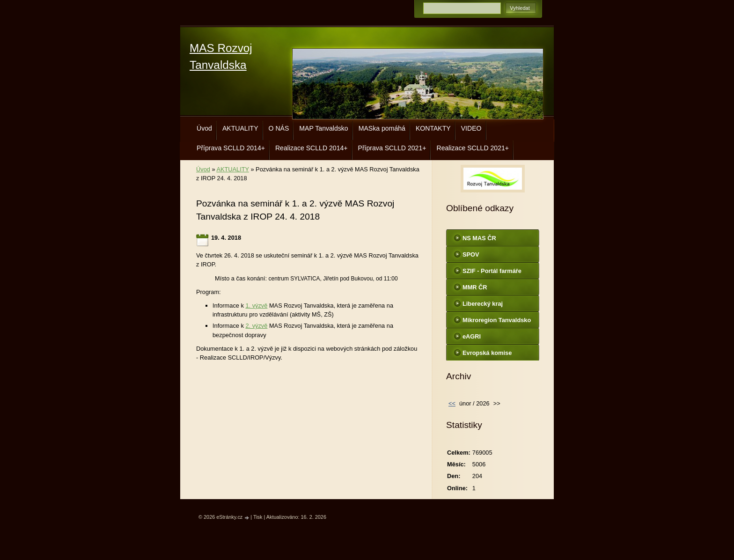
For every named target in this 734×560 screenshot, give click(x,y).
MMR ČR (475, 287)
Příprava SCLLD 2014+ (231, 148)
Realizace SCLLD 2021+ (473, 148)
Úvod (204, 128)
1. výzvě (256, 306)
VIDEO (471, 128)
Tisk (258, 517)
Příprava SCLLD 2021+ (392, 148)
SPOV (471, 254)
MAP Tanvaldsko (323, 128)
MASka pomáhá (382, 128)
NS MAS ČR (479, 238)
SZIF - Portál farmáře (492, 271)
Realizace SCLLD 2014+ (312, 148)
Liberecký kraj (483, 304)
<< (452, 403)
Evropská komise (487, 353)
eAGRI (472, 336)
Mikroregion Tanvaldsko (497, 320)
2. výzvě (256, 326)
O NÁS (279, 128)
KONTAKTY (433, 128)
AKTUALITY (240, 128)
